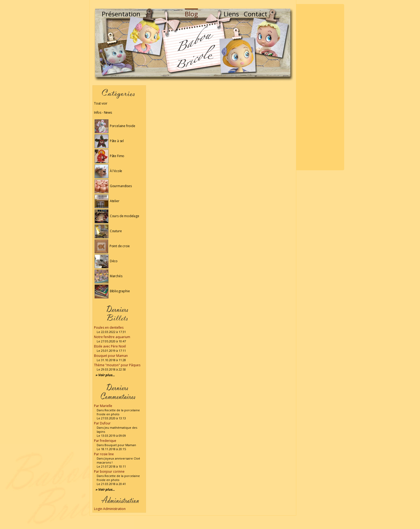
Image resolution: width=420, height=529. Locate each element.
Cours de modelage (117, 216)
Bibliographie (112, 291)
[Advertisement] (320, 87)
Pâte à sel (109, 141)
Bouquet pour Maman (111, 356)
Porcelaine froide (115, 126)
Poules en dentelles (109, 328)
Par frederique (105, 441)
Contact (256, 14)
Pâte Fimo (109, 156)
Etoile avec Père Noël (110, 346)
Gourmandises (113, 186)
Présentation (121, 14)
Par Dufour (102, 423)
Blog (191, 14)
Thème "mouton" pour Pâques (117, 365)
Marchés (108, 276)
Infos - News (103, 112)
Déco (106, 261)
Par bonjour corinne (109, 471)
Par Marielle (103, 406)
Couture (108, 231)
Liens (231, 14)
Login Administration (110, 509)
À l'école (108, 171)
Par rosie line (104, 454)
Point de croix (112, 246)
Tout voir (101, 103)
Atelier (107, 201)
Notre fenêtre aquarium (112, 337)
